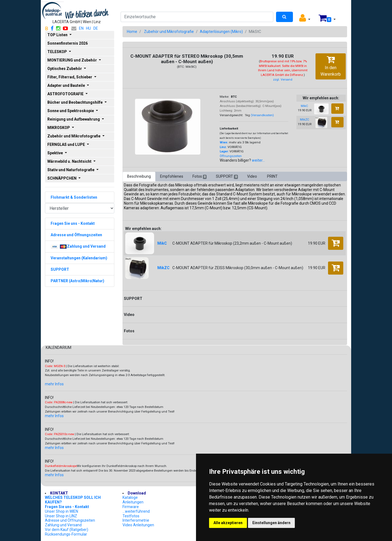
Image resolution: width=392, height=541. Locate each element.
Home (132, 32)
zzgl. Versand (283, 80)
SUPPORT (227, 177)
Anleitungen (133, 502)
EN (81, 28)
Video (252, 176)
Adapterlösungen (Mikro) (221, 32)
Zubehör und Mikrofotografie (169, 32)
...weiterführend (136, 511)
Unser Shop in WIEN (62, 511)
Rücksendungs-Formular (66, 534)
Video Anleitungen (138, 525)
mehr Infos (54, 384)
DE (96, 28)
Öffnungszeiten (231, 156)
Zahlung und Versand (63, 525)
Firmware (131, 507)
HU (88, 28)
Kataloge (130, 497)
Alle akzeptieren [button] (228, 523)
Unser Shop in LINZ (61, 516)
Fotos (200, 177)
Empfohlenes (172, 176)
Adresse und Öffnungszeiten (70, 520)
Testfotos (131, 516)
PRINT (272, 176)
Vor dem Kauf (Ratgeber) (67, 530)
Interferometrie (136, 520)
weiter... (258, 160)
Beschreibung (139, 176)
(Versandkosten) (262, 115)
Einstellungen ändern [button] (271, 523)
